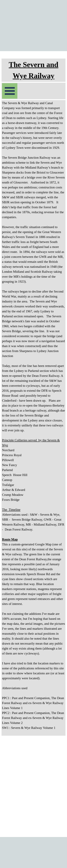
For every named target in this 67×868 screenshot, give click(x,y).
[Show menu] (10, 91)
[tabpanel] (33, 70)
